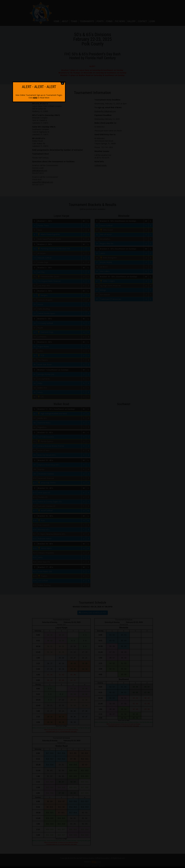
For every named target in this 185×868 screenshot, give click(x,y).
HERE (89, 441)
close (116, 427)
